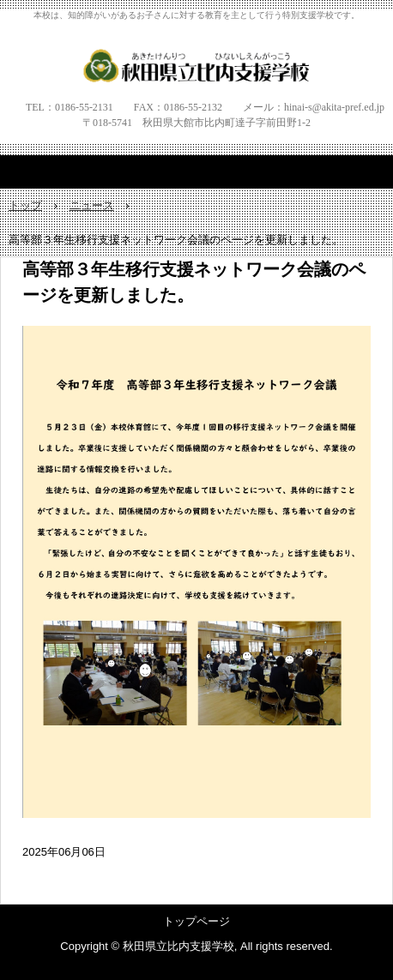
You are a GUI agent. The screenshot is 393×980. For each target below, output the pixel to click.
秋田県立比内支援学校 (197, 65)
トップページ (196, 921)
